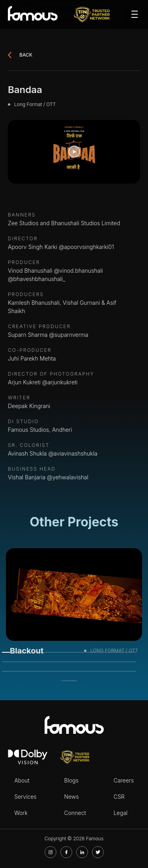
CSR (119, 797)
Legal (121, 813)
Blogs (71, 780)
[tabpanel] (74, 604)
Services (25, 797)
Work (21, 813)
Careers (124, 780)
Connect (75, 813)
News (72, 797)
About (22, 780)
